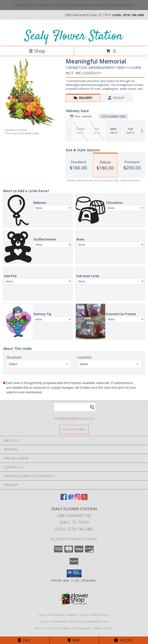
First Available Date (113, 116)
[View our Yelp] (84, 499)
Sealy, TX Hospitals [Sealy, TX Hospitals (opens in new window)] (94, 615)
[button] (74, 573)
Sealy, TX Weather (53, 622)
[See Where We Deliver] (74, 429)
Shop (37, 51)
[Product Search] (75, 407)
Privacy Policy (46, 628)
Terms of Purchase (75, 628)
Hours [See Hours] (123, 640)
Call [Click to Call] (25, 640)
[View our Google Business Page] (71, 499)
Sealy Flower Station (74, 36)
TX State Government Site (89, 622)
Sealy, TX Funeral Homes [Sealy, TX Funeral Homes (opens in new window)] (58, 615)
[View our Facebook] (64, 499)
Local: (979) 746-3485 (74, 529)
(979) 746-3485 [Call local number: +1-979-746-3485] (134, 15)
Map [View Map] (74, 640)
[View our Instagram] (77, 499)
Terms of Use (103, 628)
